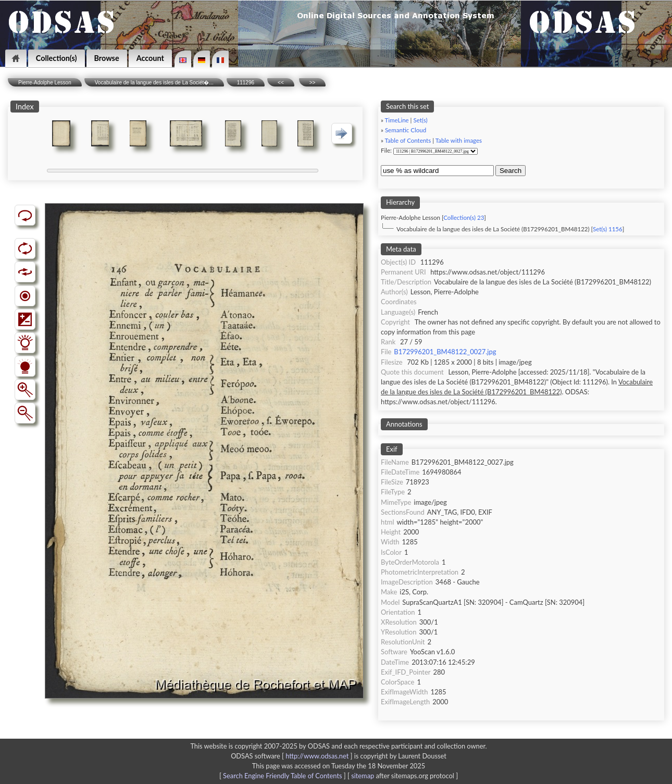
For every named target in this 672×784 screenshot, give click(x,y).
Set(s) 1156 (608, 229)
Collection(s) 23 (464, 217)
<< (281, 83)
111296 (246, 83)
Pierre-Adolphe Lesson (45, 83)
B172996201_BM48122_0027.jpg (445, 352)
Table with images (459, 140)
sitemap (363, 776)
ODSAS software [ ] (293, 756)
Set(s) (420, 120)
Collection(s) (57, 58)
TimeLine (397, 120)
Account (150, 58)
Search (511, 171)
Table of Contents (408, 140)
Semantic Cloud (406, 130)
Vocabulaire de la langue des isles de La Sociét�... (154, 83)
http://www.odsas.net (317, 756)
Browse (107, 58)
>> (313, 83)
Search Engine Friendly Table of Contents (282, 776)
